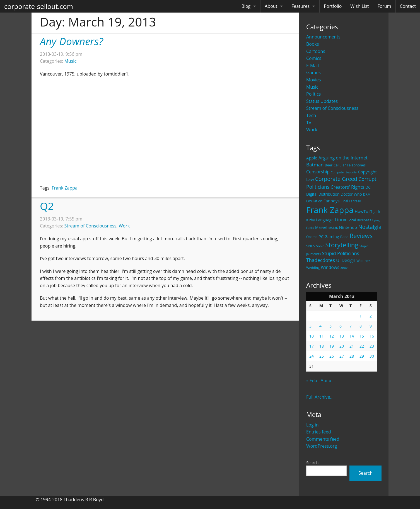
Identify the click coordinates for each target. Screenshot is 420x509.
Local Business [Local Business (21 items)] (359, 220)
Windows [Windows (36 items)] (330, 267)
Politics (313, 94)
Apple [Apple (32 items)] (312, 158)
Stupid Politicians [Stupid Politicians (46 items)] (341, 253)
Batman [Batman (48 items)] (315, 165)
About (271, 6)
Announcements (323, 37)
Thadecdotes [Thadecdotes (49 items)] (321, 260)
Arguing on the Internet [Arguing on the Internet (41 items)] (343, 158)
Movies (314, 80)
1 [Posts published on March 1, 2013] (361, 316)
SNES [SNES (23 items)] (311, 246)
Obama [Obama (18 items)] (312, 237)
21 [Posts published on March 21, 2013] (352, 346)
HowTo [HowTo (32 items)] (362, 211)
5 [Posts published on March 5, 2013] (330, 326)
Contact (408, 6)
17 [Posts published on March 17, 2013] (312, 346)
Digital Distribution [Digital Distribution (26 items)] (323, 194)
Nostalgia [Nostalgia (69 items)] (370, 227)
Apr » (326, 380)
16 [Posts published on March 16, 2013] (372, 336)
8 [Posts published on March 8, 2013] (361, 326)
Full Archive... (320, 397)
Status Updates (322, 101)
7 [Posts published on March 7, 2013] (351, 326)
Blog (246, 6)
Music (312, 87)
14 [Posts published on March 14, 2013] (352, 336)
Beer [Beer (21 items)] (329, 165)
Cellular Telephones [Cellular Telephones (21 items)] (350, 165)
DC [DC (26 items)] (368, 187)
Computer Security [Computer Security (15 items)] (344, 172)
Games (313, 72)
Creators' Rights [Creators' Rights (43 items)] (347, 187)
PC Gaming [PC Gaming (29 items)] (329, 237)
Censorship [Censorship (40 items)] (318, 172)
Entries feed (319, 432)
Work (312, 130)
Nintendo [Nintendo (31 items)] (348, 227)
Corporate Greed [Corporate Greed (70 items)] (336, 179)
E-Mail (312, 66)
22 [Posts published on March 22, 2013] (362, 346)
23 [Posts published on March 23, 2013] (372, 346)
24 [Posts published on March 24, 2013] (312, 356)
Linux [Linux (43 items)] (341, 220)
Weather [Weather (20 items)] (363, 261)
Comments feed (323, 439)
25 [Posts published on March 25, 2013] (322, 356)
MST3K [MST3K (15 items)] (333, 228)
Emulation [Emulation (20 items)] (314, 201)
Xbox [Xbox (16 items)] (344, 268)
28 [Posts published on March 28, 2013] (352, 356)
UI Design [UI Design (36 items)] (346, 260)
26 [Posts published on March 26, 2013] (332, 356)
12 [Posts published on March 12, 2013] (332, 336)
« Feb (312, 380)
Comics (314, 58)
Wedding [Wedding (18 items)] (313, 268)
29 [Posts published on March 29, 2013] (362, 356)
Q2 (47, 206)
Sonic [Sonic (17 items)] (320, 246)
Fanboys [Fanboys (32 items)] (332, 201)
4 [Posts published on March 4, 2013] (320, 326)
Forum (384, 6)
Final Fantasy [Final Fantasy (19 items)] (351, 201)
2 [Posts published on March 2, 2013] (371, 316)
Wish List (359, 6)
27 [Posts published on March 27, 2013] (342, 356)
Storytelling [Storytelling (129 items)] (342, 245)
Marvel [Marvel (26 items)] (321, 227)
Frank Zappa (65, 188)
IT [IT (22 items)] (371, 212)
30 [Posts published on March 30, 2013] (372, 356)
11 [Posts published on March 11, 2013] (322, 336)
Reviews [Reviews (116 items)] (361, 236)
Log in (312, 425)
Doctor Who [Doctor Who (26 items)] (351, 194)
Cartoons (316, 51)
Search (312, 463)
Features (300, 6)
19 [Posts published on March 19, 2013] (332, 346)
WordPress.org (322, 446)
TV (309, 123)
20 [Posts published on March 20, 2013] (342, 346)
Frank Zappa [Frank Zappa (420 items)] (330, 210)
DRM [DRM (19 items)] (367, 194)
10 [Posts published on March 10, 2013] (312, 336)
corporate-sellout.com (39, 6)
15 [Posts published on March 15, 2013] (362, 336)
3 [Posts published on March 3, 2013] (310, 326)
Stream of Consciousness (332, 108)
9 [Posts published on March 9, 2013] (371, 326)
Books (313, 44)
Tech (311, 115)
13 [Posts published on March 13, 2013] (342, 336)
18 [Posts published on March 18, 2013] (322, 346)
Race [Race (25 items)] (344, 237)
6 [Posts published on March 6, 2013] (341, 326)
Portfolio (333, 6)
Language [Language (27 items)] (325, 220)
